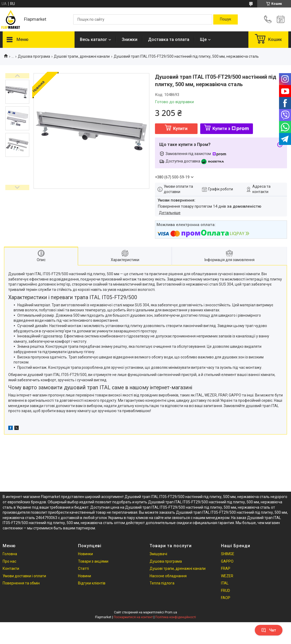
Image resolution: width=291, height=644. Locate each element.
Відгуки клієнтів (92, 583)
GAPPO (227, 561)
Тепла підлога (162, 583)
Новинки (85, 554)
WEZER (227, 576)
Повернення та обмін (21, 583)
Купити (180, 129)
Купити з (231, 129)
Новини (85, 576)
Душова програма (34, 56)
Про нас (9, 561)
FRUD (226, 591)
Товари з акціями (93, 561)
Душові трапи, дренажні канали (82, 56)
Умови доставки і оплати (24, 576)
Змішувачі (158, 554)
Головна (10, 554)
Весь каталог (93, 39)
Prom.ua (171, 612)
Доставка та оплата (169, 39)
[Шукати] (226, 19)
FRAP (226, 568)
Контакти (11, 568)
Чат (269, 630)
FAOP (226, 598)
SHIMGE (228, 554)
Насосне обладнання (168, 576)
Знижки (130, 39)
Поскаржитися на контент (133, 617)
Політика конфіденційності (176, 617)
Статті (83, 568)
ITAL (225, 583)
